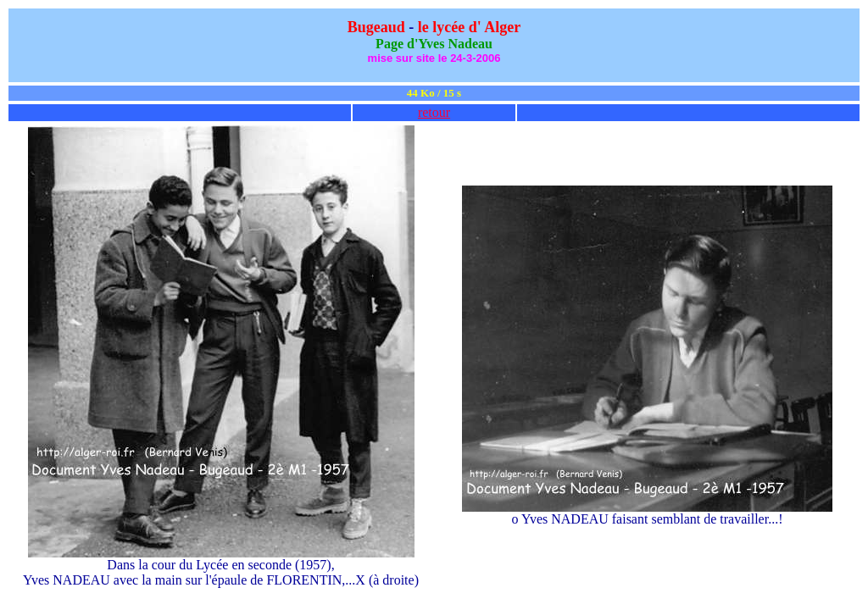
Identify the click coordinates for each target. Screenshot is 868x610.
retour (434, 112)
